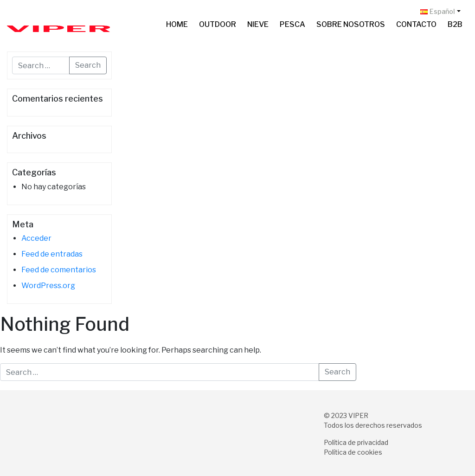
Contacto (416, 24)
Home (177, 24)
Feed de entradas (52, 254)
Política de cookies (353, 452)
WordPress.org (48, 286)
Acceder (36, 238)
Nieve (258, 24)
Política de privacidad (356, 442)
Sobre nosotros (351, 24)
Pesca (292, 24)
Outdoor (218, 24)
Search (88, 65)
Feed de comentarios (59, 270)
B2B (455, 24)
